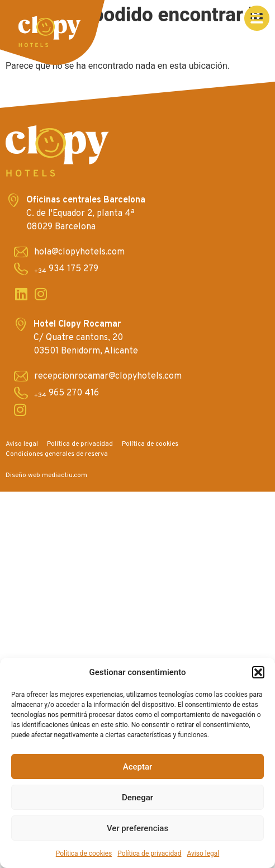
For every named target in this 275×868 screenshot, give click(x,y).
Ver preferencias (137, 828)
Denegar (137, 798)
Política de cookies (84, 853)
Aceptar (138, 767)
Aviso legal (203, 853)
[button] (258, 672)
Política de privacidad (149, 853)
